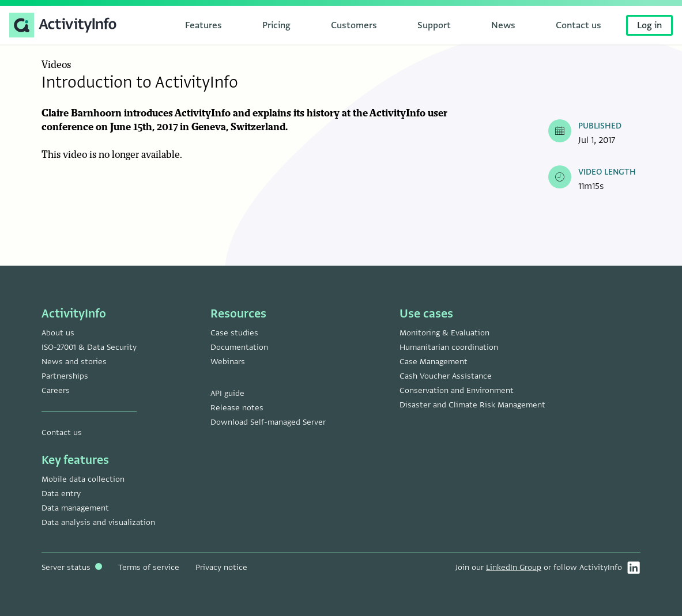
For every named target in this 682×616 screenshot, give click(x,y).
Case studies (234, 333)
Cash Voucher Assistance (446, 376)
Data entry (61, 494)
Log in (649, 25)
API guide (227, 393)
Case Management (434, 362)
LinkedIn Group (514, 567)
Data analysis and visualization (98, 522)
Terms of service (149, 567)
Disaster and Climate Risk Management (472, 405)
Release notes (237, 408)
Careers (56, 390)
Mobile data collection (83, 479)
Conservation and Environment (457, 390)
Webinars (228, 362)
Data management (75, 508)
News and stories (74, 362)
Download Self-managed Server (268, 422)
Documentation (239, 347)
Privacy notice (221, 567)
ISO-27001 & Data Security (89, 347)
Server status (72, 567)
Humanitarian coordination (449, 347)
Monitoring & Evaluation (444, 333)
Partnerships (65, 376)
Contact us (62, 432)
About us (58, 333)
